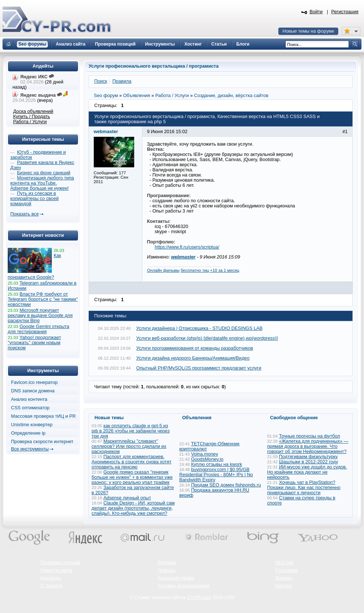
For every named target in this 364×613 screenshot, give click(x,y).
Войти (316, 12)
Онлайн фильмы (163, 270)
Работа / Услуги (30, 122)
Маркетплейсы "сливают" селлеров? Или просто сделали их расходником (129, 446)
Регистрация (345, 12)
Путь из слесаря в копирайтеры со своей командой (35, 199)
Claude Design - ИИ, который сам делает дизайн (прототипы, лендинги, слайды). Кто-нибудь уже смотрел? (133, 508)
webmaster (183, 257)
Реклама (167, 563)
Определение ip (28, 433)
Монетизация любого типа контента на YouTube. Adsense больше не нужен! (42, 183)
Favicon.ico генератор (34, 382)
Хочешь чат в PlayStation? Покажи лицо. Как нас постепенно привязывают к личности (304, 488)
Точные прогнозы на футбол (310, 436)
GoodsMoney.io (207, 459)
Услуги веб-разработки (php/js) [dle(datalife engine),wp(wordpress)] (207, 338)
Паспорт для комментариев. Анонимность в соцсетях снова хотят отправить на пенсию (131, 462)
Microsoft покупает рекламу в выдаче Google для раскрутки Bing (40, 316)
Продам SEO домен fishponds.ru (226, 485)
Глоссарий (286, 570)
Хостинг (283, 586)
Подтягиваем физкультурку (308, 457)
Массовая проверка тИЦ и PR (43, 416)
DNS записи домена (33, 391)
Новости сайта (56, 570)
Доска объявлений (33, 111)
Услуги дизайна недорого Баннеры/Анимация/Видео (193, 358)
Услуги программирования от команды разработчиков (195, 348)
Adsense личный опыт (127, 498)
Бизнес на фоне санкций (44, 173)
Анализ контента (29, 399)
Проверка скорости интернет (42, 442)
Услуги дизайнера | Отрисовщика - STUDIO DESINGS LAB (199, 328)
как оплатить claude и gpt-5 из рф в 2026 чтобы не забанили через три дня (131, 431)
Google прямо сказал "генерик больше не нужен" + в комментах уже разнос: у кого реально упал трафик (132, 477)
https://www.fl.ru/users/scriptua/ (187, 247)
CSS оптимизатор (30, 408)
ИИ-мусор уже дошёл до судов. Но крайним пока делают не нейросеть (307, 472)
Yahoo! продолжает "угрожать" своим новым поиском (34, 343)
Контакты (51, 578)
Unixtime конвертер (32, 425)
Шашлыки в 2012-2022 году (309, 462)
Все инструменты (30, 449)
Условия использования (184, 586)
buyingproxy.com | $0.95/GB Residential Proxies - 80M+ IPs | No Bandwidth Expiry (216, 475)
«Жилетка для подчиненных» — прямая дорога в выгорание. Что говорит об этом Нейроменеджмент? (308, 446)
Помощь (167, 570)
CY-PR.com (199, 598)
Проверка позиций (60, 563)
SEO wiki (284, 563)
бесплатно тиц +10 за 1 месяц (210, 270)
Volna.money (205, 454)
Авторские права (176, 578)
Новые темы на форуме (308, 31)
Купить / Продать (32, 117)
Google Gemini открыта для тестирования (38, 329)
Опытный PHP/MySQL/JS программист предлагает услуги (199, 368)
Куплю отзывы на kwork (217, 464)
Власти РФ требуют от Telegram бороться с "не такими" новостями (43, 299)
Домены (284, 578)
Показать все (24, 214)
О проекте (51, 586)
